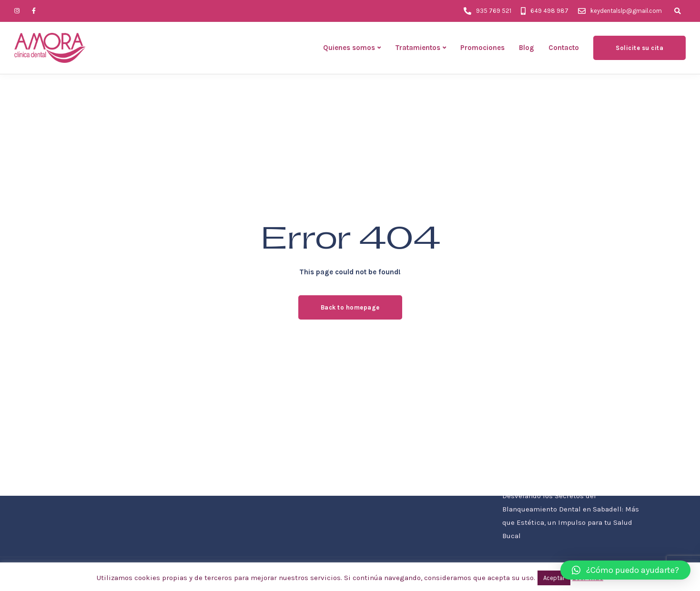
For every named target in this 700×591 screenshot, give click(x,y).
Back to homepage (350, 307)
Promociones (482, 48)
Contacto (564, 48)
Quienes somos (349, 48)
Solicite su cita (639, 48)
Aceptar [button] (554, 578)
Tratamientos (418, 48)
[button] (625, 570)
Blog (527, 48)
